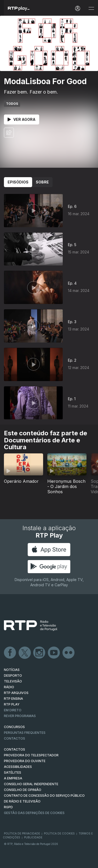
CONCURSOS (14, 727)
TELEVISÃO (13, 681)
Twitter (25, 653)
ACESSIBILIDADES (18, 767)
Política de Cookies (59, 833)
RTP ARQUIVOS (16, 693)
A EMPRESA (13, 778)
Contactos (15, 738)
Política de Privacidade (22, 833)
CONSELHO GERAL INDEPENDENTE (31, 784)
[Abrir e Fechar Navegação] (91, 9)
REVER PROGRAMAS (20, 716)
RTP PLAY (12, 704)
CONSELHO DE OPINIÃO (23, 790)
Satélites (13, 772)
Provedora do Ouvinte (25, 761)
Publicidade (33, 837)
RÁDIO (9, 687)
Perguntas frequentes (25, 733)
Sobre (42, 182)
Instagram (39, 653)
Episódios (18, 182)
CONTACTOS (15, 749)
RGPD (8, 807)
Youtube (54, 653)
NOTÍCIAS (12, 670)
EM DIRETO (13, 710)
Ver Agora (22, 119)
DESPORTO (13, 676)
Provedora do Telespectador (31, 755)
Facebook (10, 653)
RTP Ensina (13, 699)
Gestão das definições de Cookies (34, 813)
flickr (69, 653)
